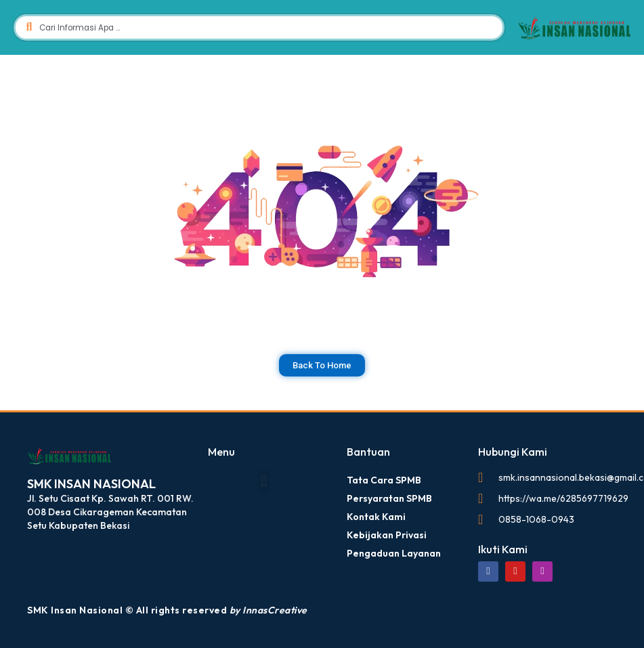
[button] (264, 481)
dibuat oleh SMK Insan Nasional (38, 426)
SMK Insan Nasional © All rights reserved (167, 609)
